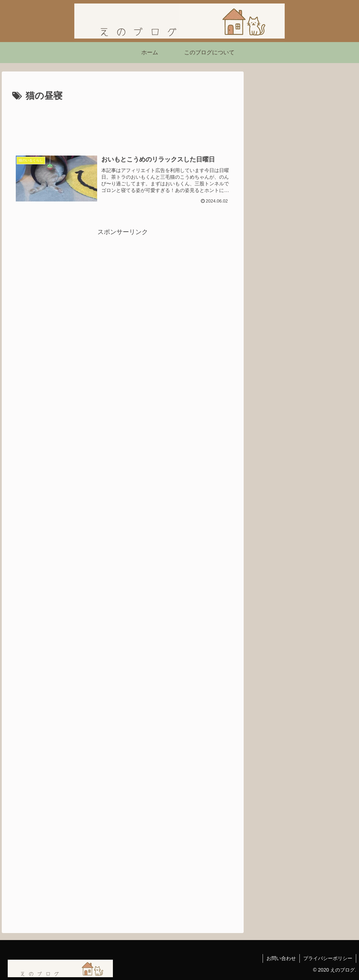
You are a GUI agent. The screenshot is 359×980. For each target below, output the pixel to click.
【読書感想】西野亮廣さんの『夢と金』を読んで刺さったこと (301, 250)
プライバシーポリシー (328, 958)
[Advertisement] (123, 125)
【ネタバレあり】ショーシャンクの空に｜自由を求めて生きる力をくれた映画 (301, 373)
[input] (303, 182)
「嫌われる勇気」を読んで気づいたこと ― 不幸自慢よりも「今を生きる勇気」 (303, 291)
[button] (344, 181)
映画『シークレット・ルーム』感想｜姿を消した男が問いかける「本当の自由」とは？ (301, 332)
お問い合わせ (281, 958)
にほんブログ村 (277, 419)
